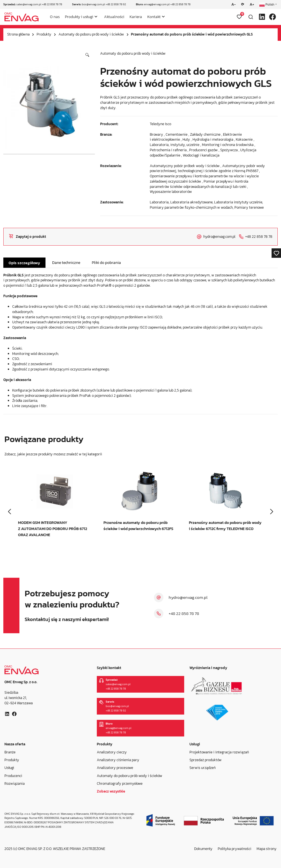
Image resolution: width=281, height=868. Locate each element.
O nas (55, 17)
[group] (55, 508)
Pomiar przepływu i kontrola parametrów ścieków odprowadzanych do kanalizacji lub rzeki (199, 184)
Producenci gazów (203, 150)
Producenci (13, 775)
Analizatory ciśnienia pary (118, 760)
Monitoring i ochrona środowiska (228, 145)
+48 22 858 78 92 (116, 4)
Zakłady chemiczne (205, 134)
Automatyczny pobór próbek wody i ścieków (185, 166)
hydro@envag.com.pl (188, 597)
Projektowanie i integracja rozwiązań (219, 752)
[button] (87, 55)
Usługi (9, 768)
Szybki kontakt (109, 668)
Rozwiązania (15, 783)
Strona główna (18, 34)
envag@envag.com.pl (157, 4)
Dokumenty (203, 849)
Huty (186, 139)
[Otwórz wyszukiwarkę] (251, 17)
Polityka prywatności (235, 849)
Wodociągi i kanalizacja (201, 155)
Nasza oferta (15, 744)
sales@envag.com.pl (29, 4)
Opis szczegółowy (24, 263)
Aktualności (114, 17)
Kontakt (154, 17)
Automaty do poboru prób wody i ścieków (91, 34)
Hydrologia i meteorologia (213, 139)
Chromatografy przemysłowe (120, 783)
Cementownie (177, 134)
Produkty (44, 34)
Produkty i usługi (79, 17)
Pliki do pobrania (106, 263)
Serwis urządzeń (202, 768)
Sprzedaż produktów (206, 760)
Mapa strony (267, 849)
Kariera (136, 17)
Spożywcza (229, 150)
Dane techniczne (66, 263)
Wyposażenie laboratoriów (171, 192)
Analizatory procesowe (115, 768)
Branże (10, 752)
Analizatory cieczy (112, 752)
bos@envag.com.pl (93, 4)
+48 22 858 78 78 (52, 4)
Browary (156, 134)
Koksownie (244, 139)
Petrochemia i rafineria (168, 150)
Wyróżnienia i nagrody (208, 668)
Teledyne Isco (160, 124)
